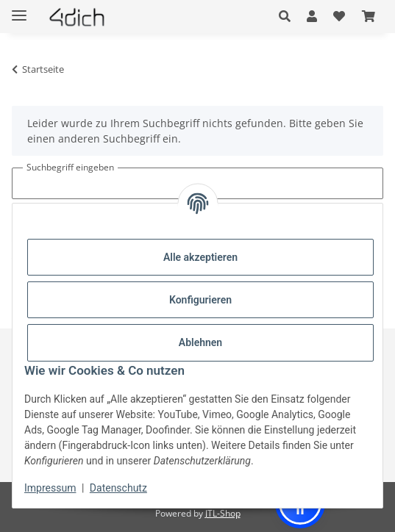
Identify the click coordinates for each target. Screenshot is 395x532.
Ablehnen (200, 342)
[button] (289, 16)
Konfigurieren (200, 300)
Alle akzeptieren (200, 257)
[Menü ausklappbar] (19, 9)
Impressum (50, 488)
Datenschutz (118, 488)
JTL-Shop (223, 513)
